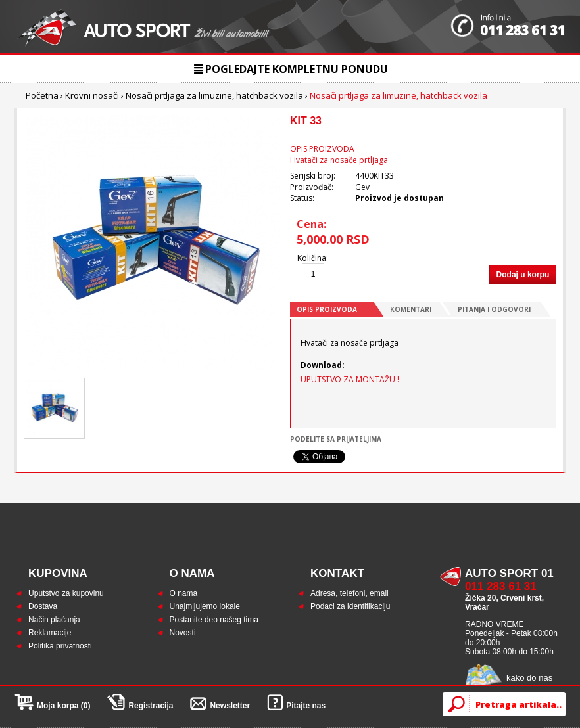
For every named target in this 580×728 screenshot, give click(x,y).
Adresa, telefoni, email (350, 593)
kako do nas (529, 678)
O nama (184, 593)
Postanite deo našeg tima (214, 620)
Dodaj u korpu (523, 275)
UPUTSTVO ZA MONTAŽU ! (350, 379)
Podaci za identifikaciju (350, 606)
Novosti (183, 633)
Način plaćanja (54, 620)
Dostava (43, 606)
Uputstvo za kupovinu (66, 593)
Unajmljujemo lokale (205, 606)
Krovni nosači (92, 95)
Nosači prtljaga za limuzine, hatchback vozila (214, 95)
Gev (362, 187)
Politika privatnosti (60, 646)
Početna (42, 95)
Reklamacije (50, 633)
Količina (312, 258)
